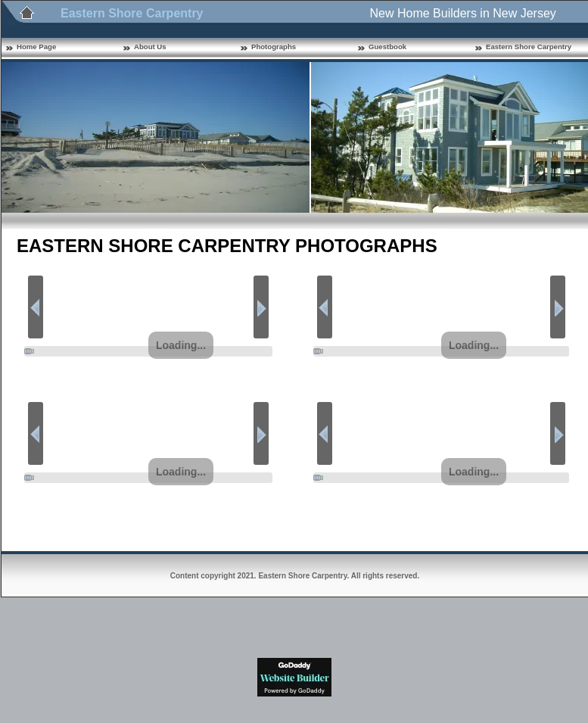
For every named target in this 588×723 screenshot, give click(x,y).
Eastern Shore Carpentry (529, 47)
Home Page (36, 47)
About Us (150, 47)
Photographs (274, 47)
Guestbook (387, 47)
